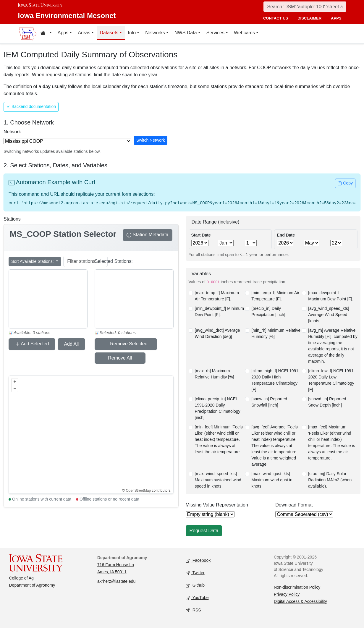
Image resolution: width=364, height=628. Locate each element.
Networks (155, 33)
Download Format (294, 505)
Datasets (109, 33)
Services (215, 33)
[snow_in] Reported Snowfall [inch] (269, 402)
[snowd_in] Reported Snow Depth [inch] (327, 402)
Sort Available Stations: (33, 261)
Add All (64, 344)
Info (132, 33)
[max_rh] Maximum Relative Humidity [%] (215, 374)
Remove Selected (120, 344)
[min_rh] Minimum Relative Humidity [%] (276, 333)
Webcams (244, 33)
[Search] (305, 7)
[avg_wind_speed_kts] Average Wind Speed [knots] (329, 315)
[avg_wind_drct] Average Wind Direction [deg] (217, 333)
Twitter (195, 573)
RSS (193, 610)
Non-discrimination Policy (297, 587)
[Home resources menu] (46, 34)
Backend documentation (31, 107)
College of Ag (21, 578)
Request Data (204, 531)
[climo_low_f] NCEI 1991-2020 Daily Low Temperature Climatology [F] (331, 380)
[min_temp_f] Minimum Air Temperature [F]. (275, 296)
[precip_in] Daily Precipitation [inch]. (269, 311)
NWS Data (186, 33)
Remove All (110, 358)
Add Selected (29, 344)
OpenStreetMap (138, 491)
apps (336, 18)
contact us (276, 18)
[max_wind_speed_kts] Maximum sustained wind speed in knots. (218, 480)
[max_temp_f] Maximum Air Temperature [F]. (217, 296)
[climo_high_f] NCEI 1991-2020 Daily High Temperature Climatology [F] (275, 380)
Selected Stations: (114, 261)
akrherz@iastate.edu (116, 581)
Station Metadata (147, 235)
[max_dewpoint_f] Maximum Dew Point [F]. (331, 296)
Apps (63, 33)
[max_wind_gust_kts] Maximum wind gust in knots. (272, 480)
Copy (345, 184)
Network (12, 132)
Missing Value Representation (217, 505)
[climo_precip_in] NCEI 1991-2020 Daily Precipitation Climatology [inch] (218, 408)
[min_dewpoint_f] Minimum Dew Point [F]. (220, 311)
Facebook (198, 561)
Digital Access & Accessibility (300, 601)
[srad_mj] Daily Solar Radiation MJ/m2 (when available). (330, 480)
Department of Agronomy (32, 585)
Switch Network (151, 140)
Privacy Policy (287, 594)
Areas (84, 33)
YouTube (197, 598)
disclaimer (309, 18)
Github (195, 586)
